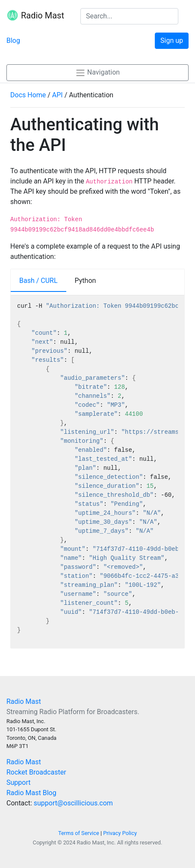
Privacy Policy (120, 833)
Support (18, 782)
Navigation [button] (97, 73)
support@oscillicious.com (73, 803)
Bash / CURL (38, 281)
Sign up (172, 41)
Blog (13, 41)
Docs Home (28, 95)
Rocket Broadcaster (36, 772)
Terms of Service (79, 833)
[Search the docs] (129, 16)
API (58, 95)
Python (86, 281)
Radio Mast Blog (31, 793)
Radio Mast (35, 16)
